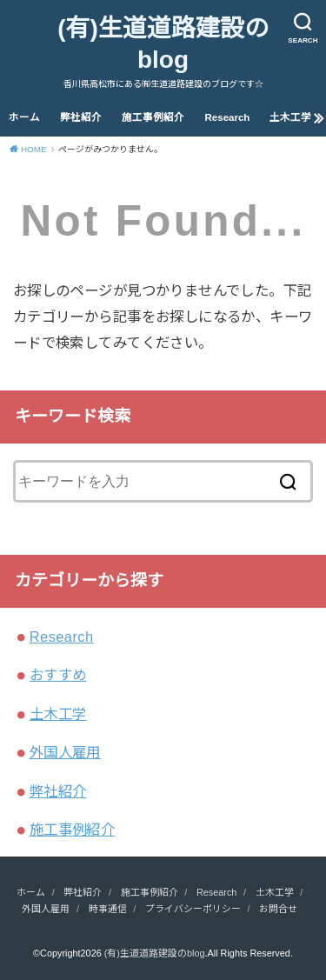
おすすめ (58, 675)
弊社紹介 (81, 117)
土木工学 (290, 117)
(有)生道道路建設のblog (163, 44)
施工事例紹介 (153, 117)
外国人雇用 (65, 752)
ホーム (24, 117)
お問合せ (278, 909)
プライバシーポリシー (193, 909)
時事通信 (108, 909)
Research (228, 117)
